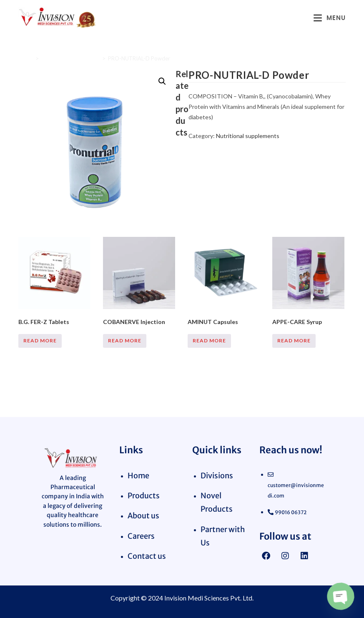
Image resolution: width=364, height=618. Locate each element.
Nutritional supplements (70, 58)
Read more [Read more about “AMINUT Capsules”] (209, 340)
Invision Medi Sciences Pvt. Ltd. (209, 598)
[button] (162, 81)
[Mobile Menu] (330, 18)
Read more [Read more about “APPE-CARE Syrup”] (294, 340)
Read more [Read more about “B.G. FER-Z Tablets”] (40, 340)
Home (26, 58)
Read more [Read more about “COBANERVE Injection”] (125, 340)
